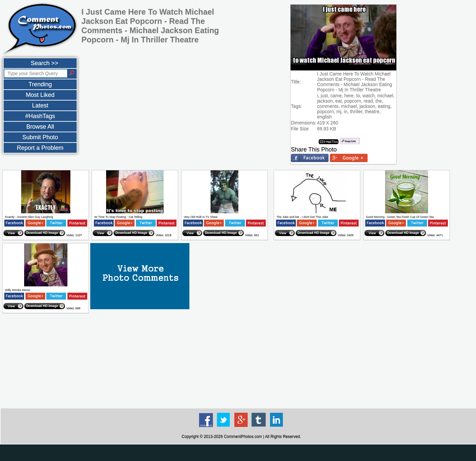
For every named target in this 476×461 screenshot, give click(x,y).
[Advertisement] (241, 361)
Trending (40, 84)
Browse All (40, 127)
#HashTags (40, 116)
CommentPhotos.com (243, 437)
